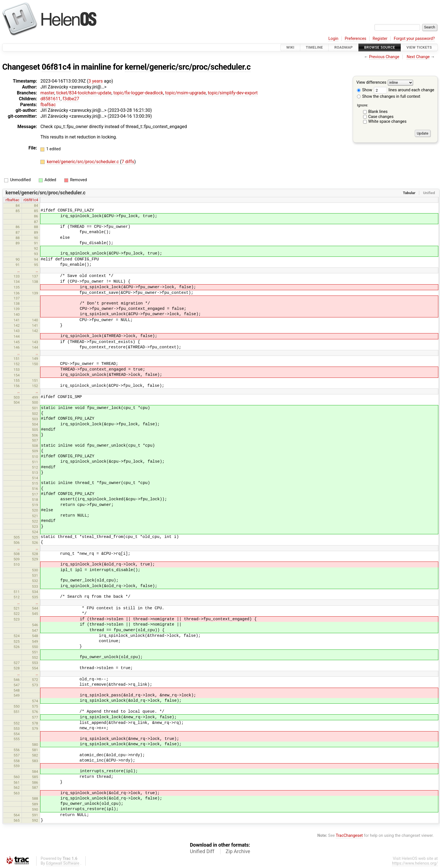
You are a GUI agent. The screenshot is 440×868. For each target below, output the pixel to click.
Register (380, 39)
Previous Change (384, 57)
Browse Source (380, 47)
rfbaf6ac (12, 200)
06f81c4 (56, 67)
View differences (371, 83)
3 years (96, 81)
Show (365, 90)
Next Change (418, 57)
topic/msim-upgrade (186, 93)
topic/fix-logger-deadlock (138, 93)
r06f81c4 (31, 200)
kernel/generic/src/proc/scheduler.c (188, 67)
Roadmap (343, 47)
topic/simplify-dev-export (233, 93)
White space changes (387, 121)
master (47, 93)
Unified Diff (202, 851)
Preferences (355, 39)
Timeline (314, 47)
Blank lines (378, 112)
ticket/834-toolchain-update (84, 93)
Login (333, 39)
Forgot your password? (414, 39)
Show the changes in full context (389, 96)
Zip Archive (238, 851)
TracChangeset (349, 836)
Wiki (290, 47)
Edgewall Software (63, 863)
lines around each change (404, 90)
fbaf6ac (48, 105)
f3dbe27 (71, 99)
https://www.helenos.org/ (415, 863)
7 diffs (128, 162)
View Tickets (419, 47)
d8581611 (51, 99)
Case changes (381, 117)
